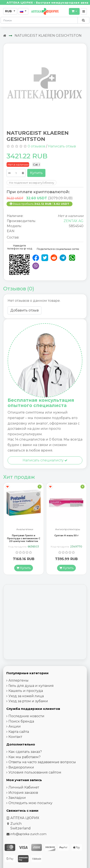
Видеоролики (21, 768)
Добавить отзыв (25, 310)
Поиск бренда (21, 722)
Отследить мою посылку (30, 803)
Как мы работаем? (25, 757)
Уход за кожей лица (26, 696)
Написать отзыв (62, 146)
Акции (15, 727)
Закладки (17, 798)
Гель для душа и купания (31, 686)
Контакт (15, 737)
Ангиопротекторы (68, 530)
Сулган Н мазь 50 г (66, 536)
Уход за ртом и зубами (28, 701)
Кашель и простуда (26, 691)
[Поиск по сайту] (83, 20)
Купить (36, 173)
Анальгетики (25, 530)
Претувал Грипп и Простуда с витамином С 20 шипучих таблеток (24, 538)
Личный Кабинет (24, 788)
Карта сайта (19, 732)
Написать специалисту (45, 460)
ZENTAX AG (74, 221)
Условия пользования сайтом (35, 773)
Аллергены (18, 681)
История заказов (23, 793)
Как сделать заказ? (25, 752)
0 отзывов (36, 146)
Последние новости (26, 716)
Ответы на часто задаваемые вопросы (42, 762)
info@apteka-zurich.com (28, 834)
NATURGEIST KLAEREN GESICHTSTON (48, 36)
